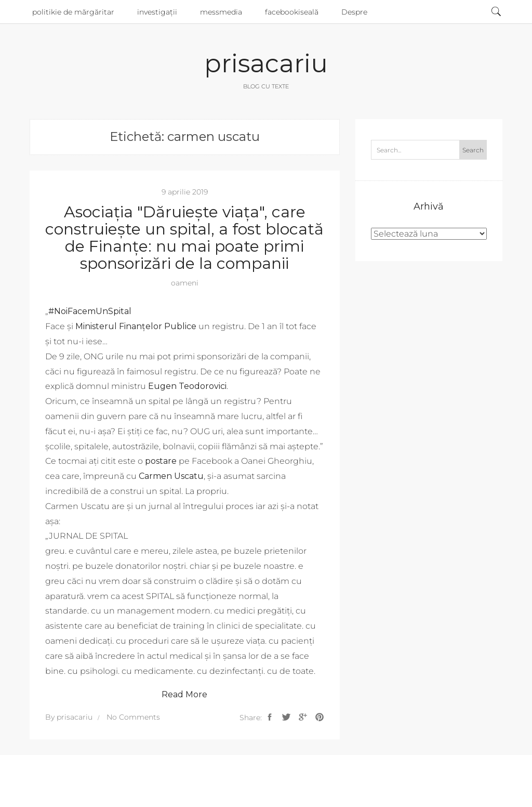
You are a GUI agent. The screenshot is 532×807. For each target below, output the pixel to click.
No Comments (133, 717)
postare (161, 461)
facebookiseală (292, 12)
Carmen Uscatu (171, 476)
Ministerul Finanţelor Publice (136, 326)
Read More (184, 694)
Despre (354, 12)
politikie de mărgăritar (73, 12)
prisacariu (266, 63)
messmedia (221, 12)
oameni (185, 283)
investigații (157, 12)
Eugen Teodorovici (187, 386)
